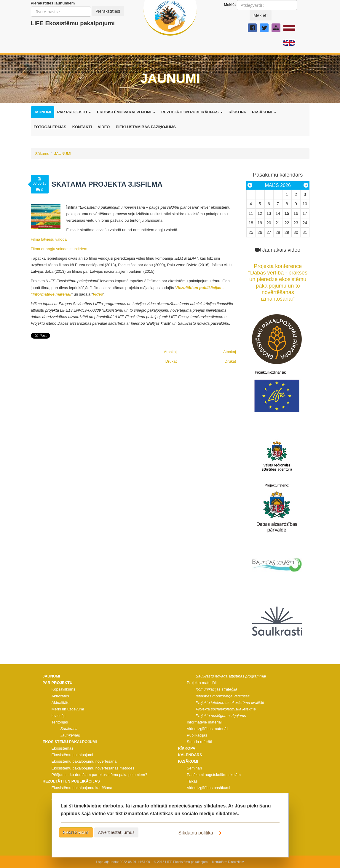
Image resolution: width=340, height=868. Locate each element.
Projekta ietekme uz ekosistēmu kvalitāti (230, 703)
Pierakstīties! (108, 11)
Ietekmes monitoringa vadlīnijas (223, 696)
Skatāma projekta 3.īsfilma (107, 184)
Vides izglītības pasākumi (208, 788)
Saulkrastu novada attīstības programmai (231, 676)
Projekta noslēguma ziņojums (221, 716)
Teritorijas (60, 722)
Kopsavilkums (63, 689)
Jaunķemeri (70, 735)
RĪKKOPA (237, 112)
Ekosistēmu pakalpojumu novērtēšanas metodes (93, 768)
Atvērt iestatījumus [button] (116, 832)
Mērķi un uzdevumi (68, 709)
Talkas (192, 781)
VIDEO (104, 127)
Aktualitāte (61, 703)
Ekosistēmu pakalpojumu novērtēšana (84, 761)
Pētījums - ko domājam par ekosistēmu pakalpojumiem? (99, 775)
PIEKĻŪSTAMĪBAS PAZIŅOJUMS (146, 127)
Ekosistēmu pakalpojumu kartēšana (82, 788)
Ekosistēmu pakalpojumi (72, 755)
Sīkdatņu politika (201, 833)
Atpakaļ (230, 352)
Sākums (42, 154)
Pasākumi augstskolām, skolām (214, 775)
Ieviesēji (59, 716)
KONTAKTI (82, 127)
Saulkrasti (69, 729)
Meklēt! (261, 15)
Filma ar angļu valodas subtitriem (59, 249)
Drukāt (230, 361)
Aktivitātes (60, 696)
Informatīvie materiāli (205, 722)
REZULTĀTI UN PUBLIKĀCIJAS (192, 112)
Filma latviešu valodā (49, 239)
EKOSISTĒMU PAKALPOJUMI (126, 112)
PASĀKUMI (264, 112)
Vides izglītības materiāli (207, 729)
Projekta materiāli (202, 683)
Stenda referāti (199, 742)
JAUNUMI (43, 112)
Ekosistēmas (63, 748)
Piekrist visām (76, 832)
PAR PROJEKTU (74, 112)
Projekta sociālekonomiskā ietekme (226, 709)
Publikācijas (197, 735)
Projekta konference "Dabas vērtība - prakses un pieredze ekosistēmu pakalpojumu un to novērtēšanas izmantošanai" (278, 279)
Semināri (194, 768)
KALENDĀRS (190, 755)
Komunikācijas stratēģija (216, 689)
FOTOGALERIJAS (50, 127)
